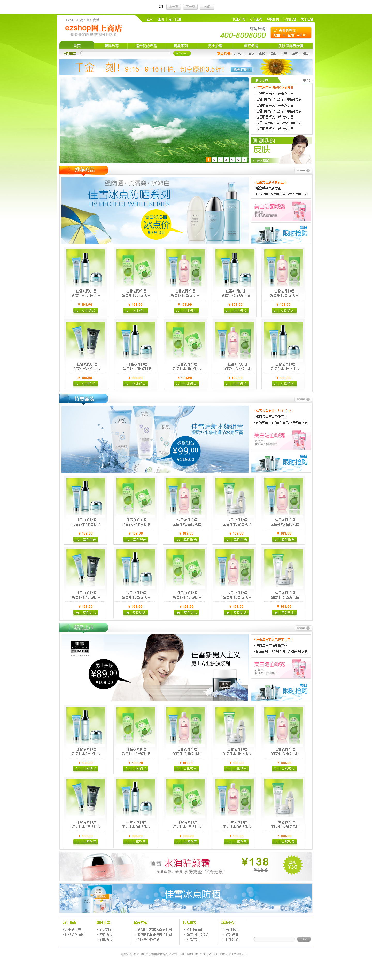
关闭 (207, 7)
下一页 (190, 7)
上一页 (174, 7)
